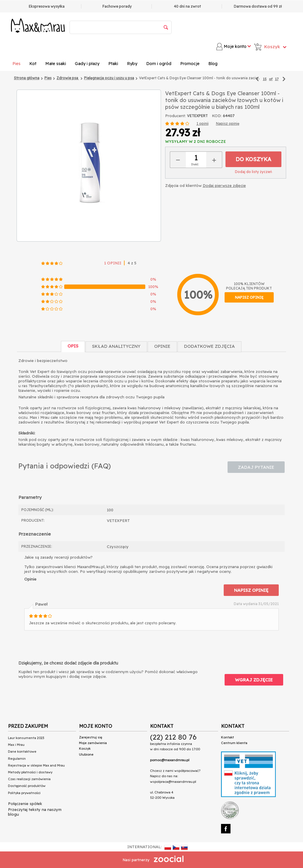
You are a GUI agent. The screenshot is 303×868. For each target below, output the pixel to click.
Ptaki (113, 64)
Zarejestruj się (91, 737)
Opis (73, 346)
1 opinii (203, 123)
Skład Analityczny (116, 346)
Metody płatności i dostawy (30, 772)
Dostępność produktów (27, 786)
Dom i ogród (159, 64)
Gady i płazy (87, 64)
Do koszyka (253, 159)
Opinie (162, 346)
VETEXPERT (197, 116)
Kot (33, 64)
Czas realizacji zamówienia (29, 779)
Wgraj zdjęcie (254, 680)
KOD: (217, 116)
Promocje (190, 64)
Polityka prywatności (24, 793)
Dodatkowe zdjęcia (209, 346)
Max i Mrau (16, 745)
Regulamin (17, 759)
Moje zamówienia (93, 743)
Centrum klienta (234, 743)
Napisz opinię (228, 123)
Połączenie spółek (25, 804)
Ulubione (86, 754)
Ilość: (195, 164)
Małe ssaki (56, 64)
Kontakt (228, 737)
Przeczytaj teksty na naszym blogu (35, 812)
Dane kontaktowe (22, 751)
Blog (213, 64)
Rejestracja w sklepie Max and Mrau (36, 765)
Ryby (132, 64)
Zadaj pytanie (256, 467)
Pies (16, 64)
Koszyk (85, 749)
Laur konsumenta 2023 (26, 738)
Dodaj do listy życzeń (253, 172)
